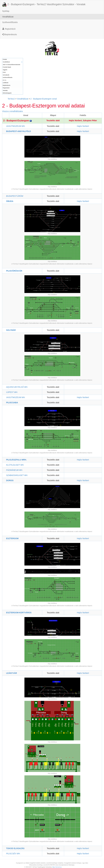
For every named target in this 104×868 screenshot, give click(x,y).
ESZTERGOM (12, 538)
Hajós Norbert (75, 120)
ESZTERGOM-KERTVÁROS (19, 613)
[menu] (13, 76)
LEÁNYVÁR (12, 673)
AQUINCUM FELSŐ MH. (17, 387)
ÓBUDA (10, 201)
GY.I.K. (5, 80)
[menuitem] (13, 59)
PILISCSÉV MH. (13, 854)
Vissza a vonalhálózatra (12, 111)
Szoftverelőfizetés (10, 22)
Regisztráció (9, 29)
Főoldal (5, 59)
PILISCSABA (12, 403)
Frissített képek (7, 67)
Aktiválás (5, 91)
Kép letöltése (52, 159)
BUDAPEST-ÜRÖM (15, 196)
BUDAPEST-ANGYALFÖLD (18, 131)
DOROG (10, 480)
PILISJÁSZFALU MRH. (16, 460)
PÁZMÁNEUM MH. (14, 470)
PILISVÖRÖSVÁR (14, 271)
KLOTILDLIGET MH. (15, 465)
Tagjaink (5, 70)
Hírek (4, 72)
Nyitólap (6, 11)
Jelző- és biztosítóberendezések (12, 65)
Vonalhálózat (8, 17)
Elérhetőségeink (7, 93)
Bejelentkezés (10, 34)
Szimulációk (6, 75)
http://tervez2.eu (57, 867)
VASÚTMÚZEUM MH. (16, 126)
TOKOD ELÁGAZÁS (15, 848)
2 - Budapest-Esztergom (18, 121)
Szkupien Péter (90, 120)
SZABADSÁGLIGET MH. (17, 475)
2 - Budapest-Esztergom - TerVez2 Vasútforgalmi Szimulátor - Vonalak (44, 4)
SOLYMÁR (11, 330)
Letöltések (6, 83)
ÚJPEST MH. (12, 392)
